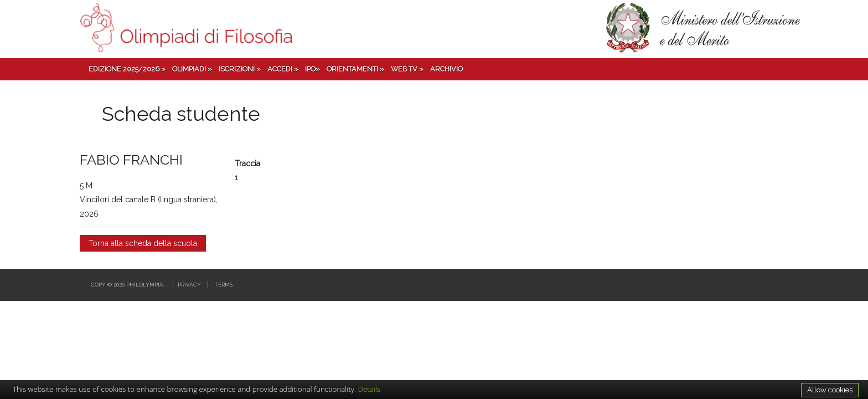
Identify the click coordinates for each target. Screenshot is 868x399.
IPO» (312, 69)
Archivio (446, 69)
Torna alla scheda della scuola (143, 243)
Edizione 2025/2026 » (127, 69)
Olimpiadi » (192, 69)
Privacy (189, 285)
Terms (223, 285)
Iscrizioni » (240, 69)
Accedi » (283, 69)
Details (370, 389)
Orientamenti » (355, 69)
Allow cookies (830, 390)
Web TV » (407, 69)
